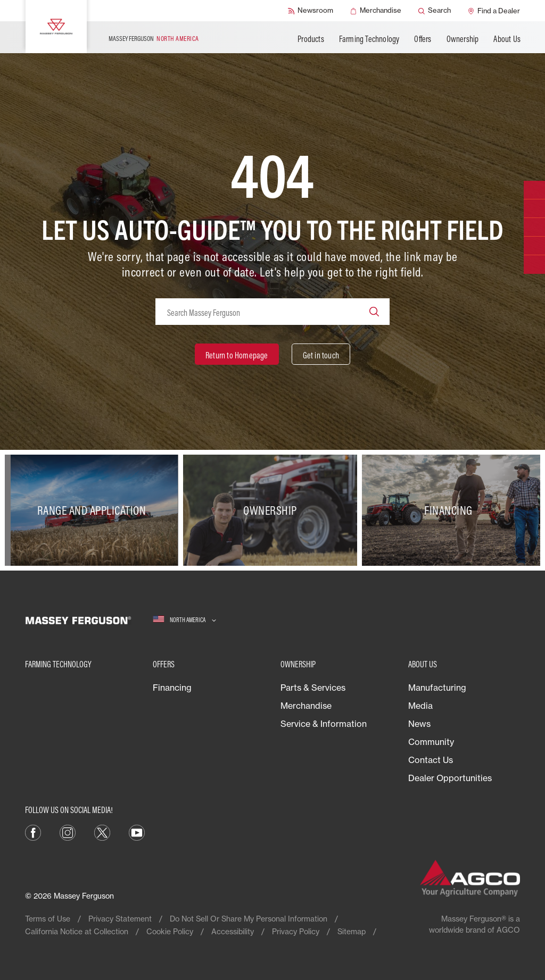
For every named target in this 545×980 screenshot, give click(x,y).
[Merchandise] (376, 11)
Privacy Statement (120, 919)
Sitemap (352, 931)
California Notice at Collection (77, 931)
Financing (172, 688)
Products (311, 39)
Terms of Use (48, 919)
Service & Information (324, 724)
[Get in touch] (321, 354)
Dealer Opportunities (450, 778)
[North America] (184, 620)
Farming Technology (369, 39)
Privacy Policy (296, 931)
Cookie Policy (170, 931)
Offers (423, 39)
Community (431, 742)
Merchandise (306, 706)
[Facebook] (33, 832)
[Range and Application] (94, 510)
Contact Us (431, 760)
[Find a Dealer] (494, 11)
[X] (102, 832)
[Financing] (451, 510)
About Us (507, 39)
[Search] (435, 11)
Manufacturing (437, 688)
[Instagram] (68, 832)
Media (420, 706)
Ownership (463, 39)
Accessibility (233, 931)
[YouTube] (137, 832)
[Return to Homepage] (237, 354)
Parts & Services (313, 688)
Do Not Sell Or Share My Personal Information (249, 919)
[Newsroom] (311, 11)
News (419, 724)
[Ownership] (272, 510)
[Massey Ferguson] (56, 27)
